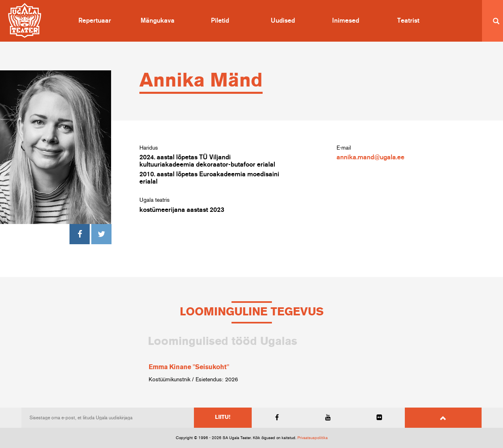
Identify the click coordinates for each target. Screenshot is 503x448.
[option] (252, 359)
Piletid (220, 21)
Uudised (283, 21)
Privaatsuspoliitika (313, 438)
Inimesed (346, 21)
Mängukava (158, 21)
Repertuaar (95, 21)
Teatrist (408, 21)
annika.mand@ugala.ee (370, 157)
